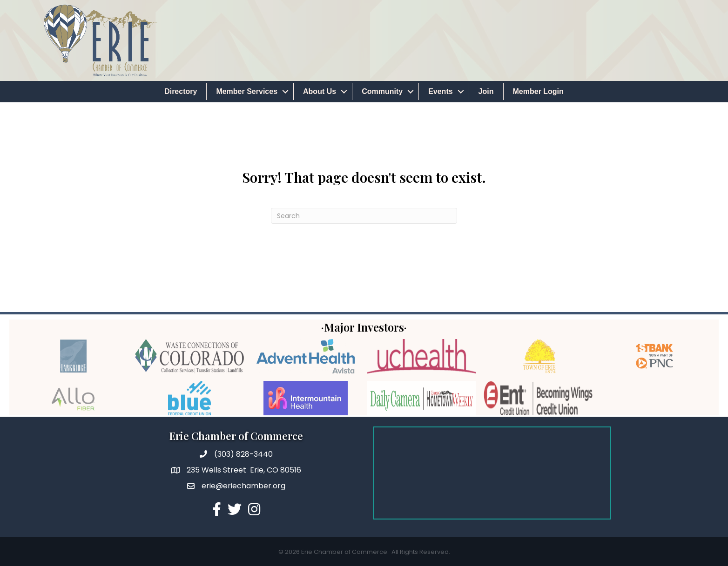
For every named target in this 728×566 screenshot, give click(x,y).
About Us (320, 91)
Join (486, 91)
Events (440, 91)
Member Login (538, 91)
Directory (181, 91)
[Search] (364, 216)
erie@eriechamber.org (243, 486)
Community (382, 91)
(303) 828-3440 (243, 454)
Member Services (247, 91)
